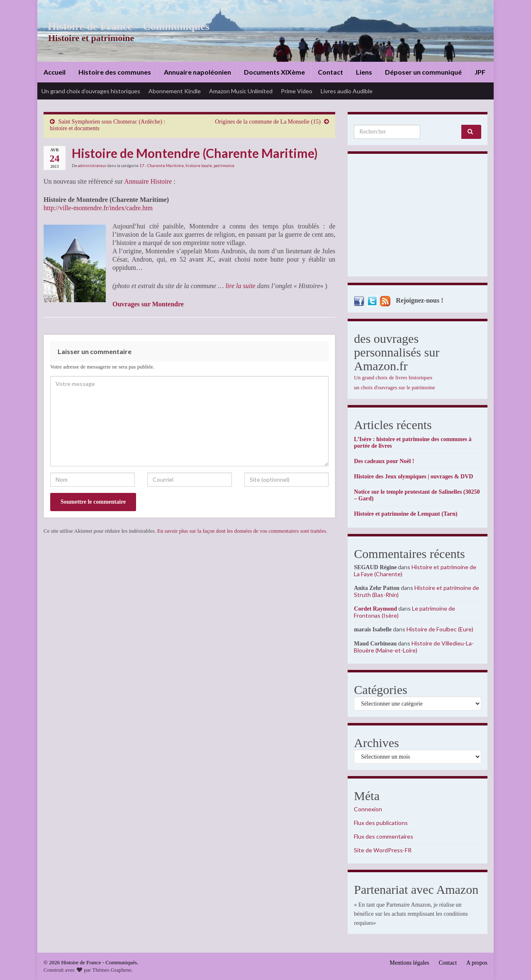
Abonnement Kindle (175, 91)
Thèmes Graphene (112, 970)
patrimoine (224, 165)
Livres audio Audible (347, 91)
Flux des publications (381, 823)
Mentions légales (409, 963)
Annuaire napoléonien (197, 72)
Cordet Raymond (375, 609)
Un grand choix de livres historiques (393, 377)
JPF (480, 72)
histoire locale (199, 165)
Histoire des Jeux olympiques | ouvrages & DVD (413, 477)
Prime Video (297, 91)
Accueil (55, 72)
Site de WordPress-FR (383, 850)
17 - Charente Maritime (162, 165)
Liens (364, 72)
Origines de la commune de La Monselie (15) (268, 122)
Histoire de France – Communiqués (123, 26)
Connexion (368, 809)
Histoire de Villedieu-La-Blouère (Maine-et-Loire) (414, 647)
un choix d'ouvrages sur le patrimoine (395, 387)
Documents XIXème (274, 72)
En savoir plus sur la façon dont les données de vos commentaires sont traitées (242, 531)
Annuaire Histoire (148, 181)
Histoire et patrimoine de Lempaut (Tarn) (406, 514)
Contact (330, 72)
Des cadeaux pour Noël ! (384, 461)
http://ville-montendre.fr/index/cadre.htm (98, 208)
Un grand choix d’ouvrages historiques (91, 91)
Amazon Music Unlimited (241, 91)
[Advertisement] (418, 217)
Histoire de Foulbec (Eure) (440, 629)
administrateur (92, 165)
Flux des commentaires (384, 836)
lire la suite (240, 286)
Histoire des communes (115, 72)
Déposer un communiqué (423, 72)
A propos (477, 963)
